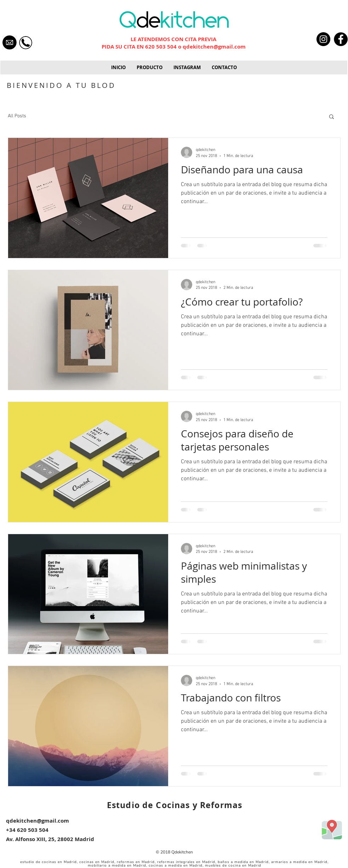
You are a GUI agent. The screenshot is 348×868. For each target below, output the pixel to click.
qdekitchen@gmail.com (214, 47)
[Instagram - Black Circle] (323, 39)
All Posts (17, 116)
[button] (149, 68)
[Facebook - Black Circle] (341, 39)
